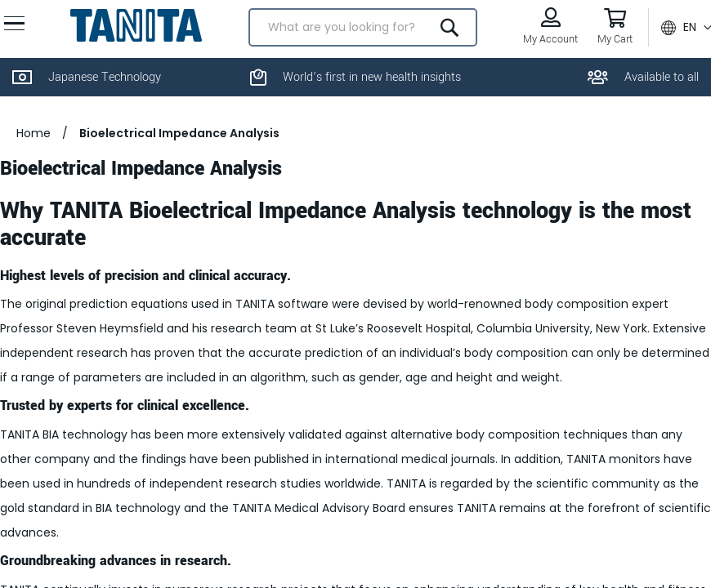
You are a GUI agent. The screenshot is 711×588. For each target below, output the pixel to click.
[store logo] (139, 42)
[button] (678, 45)
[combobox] (360, 45)
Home (34, 172)
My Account (542, 56)
